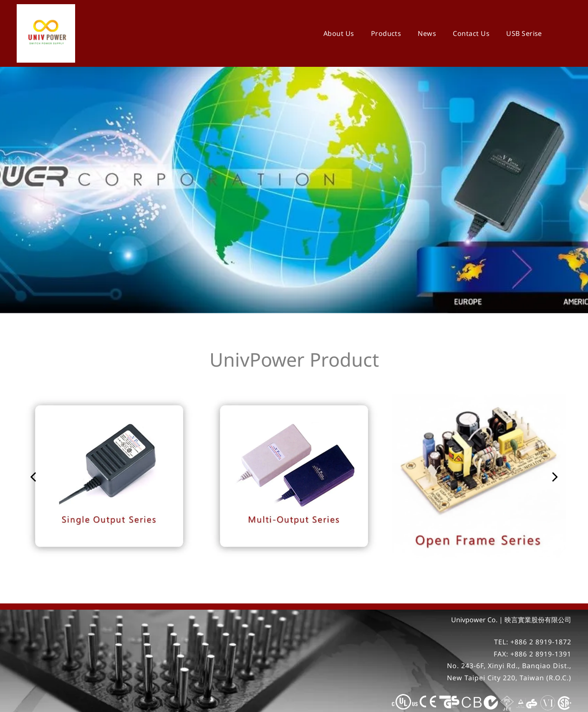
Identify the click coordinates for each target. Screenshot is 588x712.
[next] (555, 455)
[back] (33, 455)
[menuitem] (339, 33)
